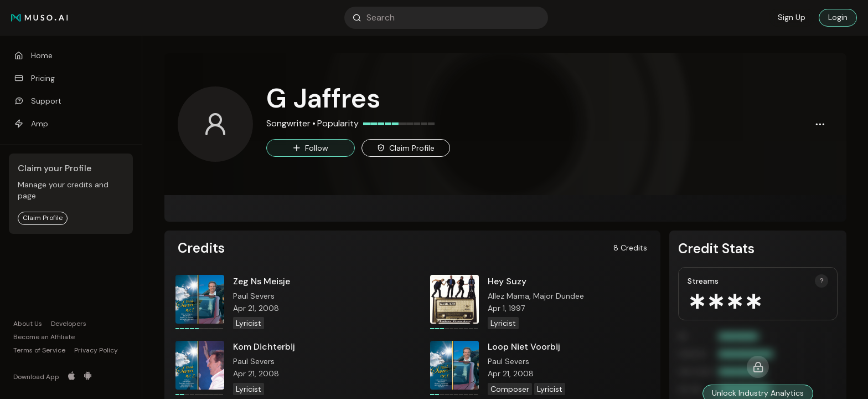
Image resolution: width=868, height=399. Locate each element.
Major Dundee (559, 296)
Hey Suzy (507, 281)
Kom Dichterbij (264, 347)
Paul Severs (254, 296)
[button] (820, 124)
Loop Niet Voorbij (524, 347)
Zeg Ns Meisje (262, 281)
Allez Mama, (510, 296)
